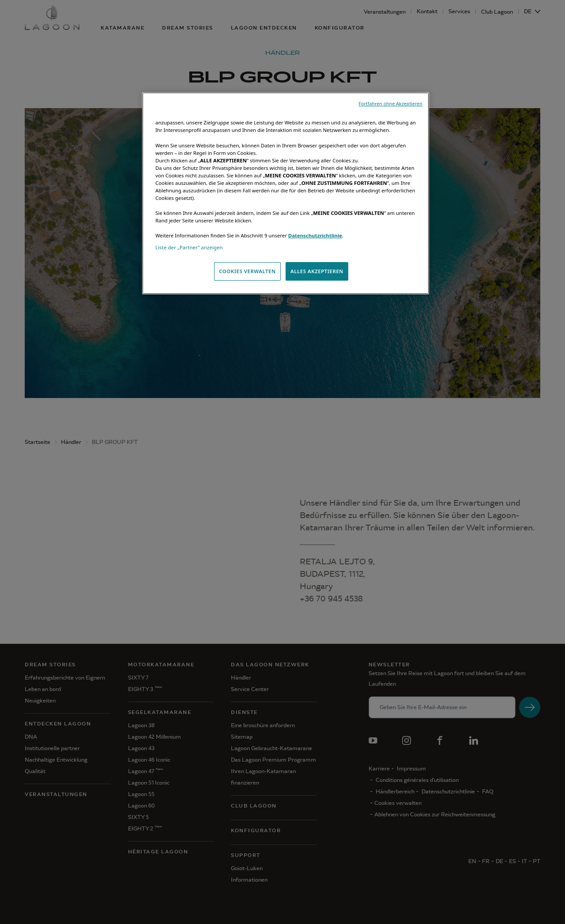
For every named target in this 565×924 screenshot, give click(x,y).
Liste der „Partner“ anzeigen (189, 247)
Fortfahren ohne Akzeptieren (390, 104)
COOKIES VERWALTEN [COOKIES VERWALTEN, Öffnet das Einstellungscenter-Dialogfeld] (247, 271)
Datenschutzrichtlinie (315, 235)
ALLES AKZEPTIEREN (317, 271)
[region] (286, 193)
